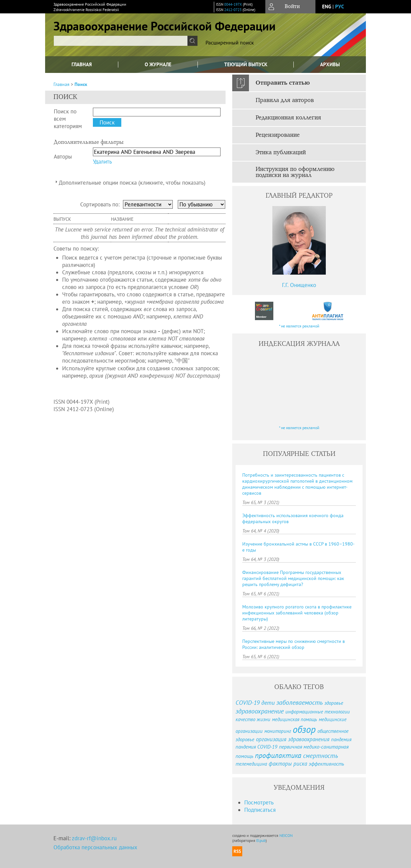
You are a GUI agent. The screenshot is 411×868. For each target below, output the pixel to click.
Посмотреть (259, 802)
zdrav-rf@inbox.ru (94, 838)
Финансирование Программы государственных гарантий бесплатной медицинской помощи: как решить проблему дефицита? (293, 578)
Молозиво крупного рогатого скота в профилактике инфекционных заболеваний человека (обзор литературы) (297, 613)
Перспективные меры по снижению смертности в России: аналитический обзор (294, 644)
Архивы (330, 64)
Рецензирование (278, 135)
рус (339, 7)
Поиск (81, 84)
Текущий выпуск (246, 64)
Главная (82, 64)
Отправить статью (283, 83)
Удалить (102, 162)
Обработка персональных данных (95, 847)
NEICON (286, 835)
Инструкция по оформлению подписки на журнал (295, 172)
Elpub (261, 840)
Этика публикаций (281, 153)
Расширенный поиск (230, 42)
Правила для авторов (285, 100)
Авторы (63, 157)
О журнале (158, 64)
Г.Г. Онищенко (299, 285)
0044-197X (233, 4)
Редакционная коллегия (288, 118)
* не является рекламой (299, 326)
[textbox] (121, 41)
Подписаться (260, 810)
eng (327, 7)
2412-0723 (233, 10)
